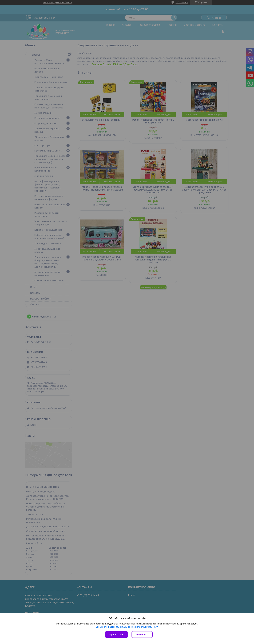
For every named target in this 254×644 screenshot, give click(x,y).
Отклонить (142, 634)
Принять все (116, 634)
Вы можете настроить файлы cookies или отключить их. (126, 627)
